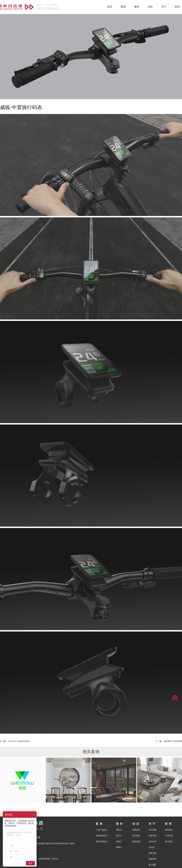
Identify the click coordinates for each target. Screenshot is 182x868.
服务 (137, 7)
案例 (123, 7)
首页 (110, 7)
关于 (164, 7)
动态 (150, 7)
